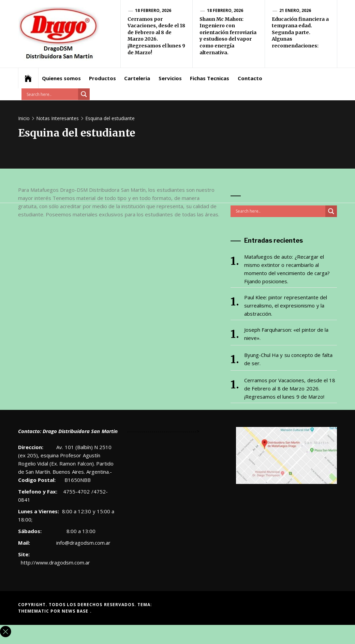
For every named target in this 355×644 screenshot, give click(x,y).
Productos (102, 78)
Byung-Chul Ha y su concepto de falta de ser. (288, 359)
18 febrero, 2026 (153, 10)
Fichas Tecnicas (210, 78)
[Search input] (51, 94)
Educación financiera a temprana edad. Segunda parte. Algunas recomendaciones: (300, 32)
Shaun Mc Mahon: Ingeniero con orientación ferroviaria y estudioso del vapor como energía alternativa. (228, 36)
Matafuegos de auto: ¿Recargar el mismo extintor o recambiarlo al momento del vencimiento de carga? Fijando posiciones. (287, 269)
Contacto (250, 78)
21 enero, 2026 (295, 10)
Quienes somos (61, 78)
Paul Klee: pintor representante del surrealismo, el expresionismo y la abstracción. (286, 305)
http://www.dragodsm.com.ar (55, 562)
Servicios (170, 78)
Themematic (34, 611)
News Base (76, 611)
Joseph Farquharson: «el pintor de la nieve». (286, 334)
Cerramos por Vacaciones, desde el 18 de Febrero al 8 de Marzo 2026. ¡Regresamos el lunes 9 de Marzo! (157, 36)
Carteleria (137, 78)
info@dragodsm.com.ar (83, 543)
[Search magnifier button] (84, 94)
